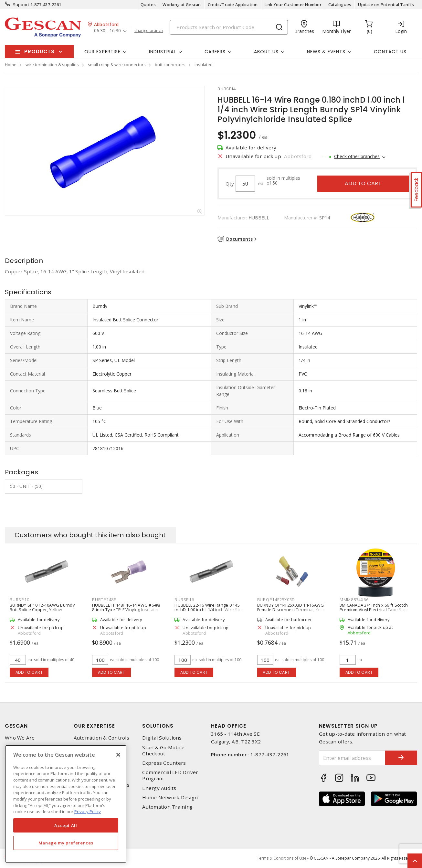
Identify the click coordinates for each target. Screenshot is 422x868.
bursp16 (184, 600)
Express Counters (164, 763)
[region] (66, 804)
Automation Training (167, 807)
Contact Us (390, 52)
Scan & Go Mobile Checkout (163, 751)
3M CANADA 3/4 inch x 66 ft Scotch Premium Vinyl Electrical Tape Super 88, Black (375, 610)
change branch (149, 31)
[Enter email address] (352, 758)
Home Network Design (170, 797)
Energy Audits (159, 788)
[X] (118, 755)
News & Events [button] (326, 52)
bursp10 (19, 600)
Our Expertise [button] (102, 52)
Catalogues (340, 5)
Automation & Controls (101, 738)
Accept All (66, 825)
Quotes (148, 5)
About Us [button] (266, 52)
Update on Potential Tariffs (386, 5)
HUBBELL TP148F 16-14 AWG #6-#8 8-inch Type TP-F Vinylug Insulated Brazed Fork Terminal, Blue (126, 610)
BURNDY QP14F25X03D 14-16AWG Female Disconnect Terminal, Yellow (293, 607)
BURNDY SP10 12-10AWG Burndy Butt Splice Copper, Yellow (42, 607)
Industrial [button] (163, 52)
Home (11, 65)
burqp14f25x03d (276, 600)
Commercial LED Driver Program (170, 775)
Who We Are (20, 738)
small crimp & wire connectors (117, 65)
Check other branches (357, 156)
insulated (204, 65)
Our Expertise (94, 726)
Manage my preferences (66, 843)
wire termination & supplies (52, 65)
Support (21, 5)
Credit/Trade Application (233, 5)
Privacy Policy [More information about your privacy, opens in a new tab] (88, 812)
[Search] (229, 27)
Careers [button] (215, 52)
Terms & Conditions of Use (282, 858)
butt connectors (170, 65)
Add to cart (363, 183)
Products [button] (39, 51)
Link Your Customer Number (293, 5)
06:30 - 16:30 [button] (107, 31)
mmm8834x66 (354, 600)
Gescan (16, 726)
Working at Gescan (182, 5)
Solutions (158, 726)
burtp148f (104, 600)
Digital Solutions (162, 738)
